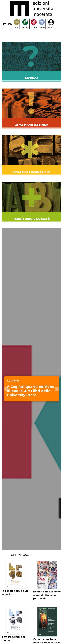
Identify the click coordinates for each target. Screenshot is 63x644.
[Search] (17, 24)
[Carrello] (42, 24)
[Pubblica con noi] (25, 24)
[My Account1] (51, 24)
